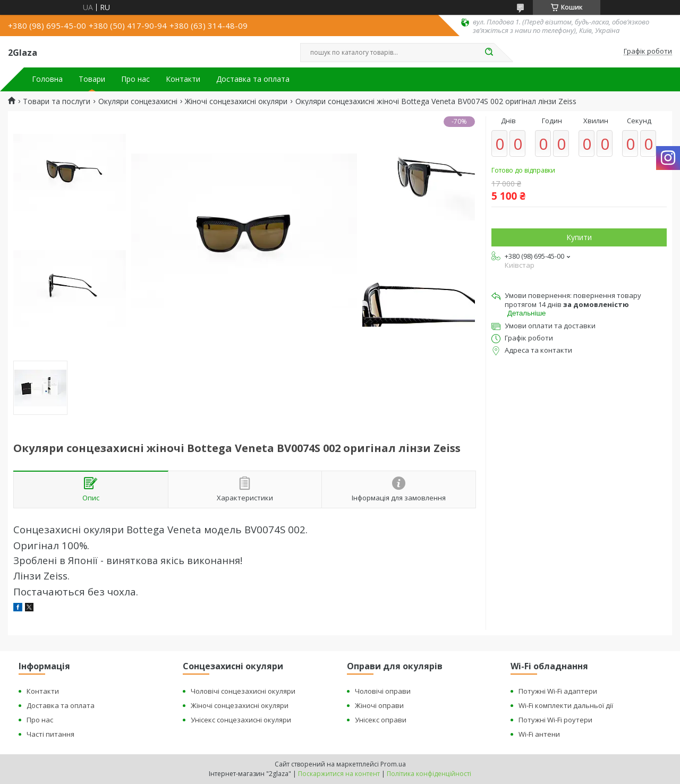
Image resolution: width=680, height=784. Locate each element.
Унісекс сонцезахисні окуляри (241, 720)
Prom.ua (393, 764)
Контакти (183, 79)
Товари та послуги (57, 101)
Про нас (135, 79)
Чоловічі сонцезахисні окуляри (243, 691)
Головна (47, 79)
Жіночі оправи (379, 705)
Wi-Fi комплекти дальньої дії (566, 705)
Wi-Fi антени (539, 734)
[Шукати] (489, 53)
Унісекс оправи (381, 720)
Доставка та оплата (253, 79)
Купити (579, 237)
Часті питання (50, 734)
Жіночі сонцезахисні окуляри (236, 101)
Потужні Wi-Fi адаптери (558, 691)
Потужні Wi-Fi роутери (555, 720)
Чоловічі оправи (383, 691)
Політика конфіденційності (429, 774)
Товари (92, 79)
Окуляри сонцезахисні (138, 101)
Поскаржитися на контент (339, 774)
